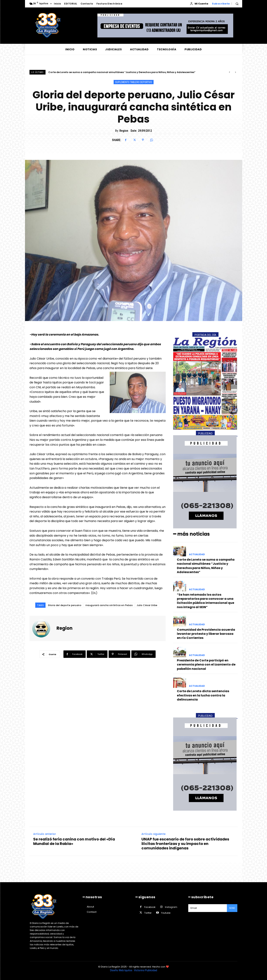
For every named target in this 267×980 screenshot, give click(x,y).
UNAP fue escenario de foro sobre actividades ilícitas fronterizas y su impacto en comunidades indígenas (185, 843)
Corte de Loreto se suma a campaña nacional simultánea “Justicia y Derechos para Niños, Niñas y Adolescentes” (122, 72)
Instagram (171, 907)
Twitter (148, 913)
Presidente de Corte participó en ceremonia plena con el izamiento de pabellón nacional (206, 665)
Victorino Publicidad (146, 970)
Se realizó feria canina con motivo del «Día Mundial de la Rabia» (74, 841)
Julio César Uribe (147, 605)
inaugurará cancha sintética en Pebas (109, 605)
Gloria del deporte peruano (65, 605)
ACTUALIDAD (197, 554)
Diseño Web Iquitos (121, 970)
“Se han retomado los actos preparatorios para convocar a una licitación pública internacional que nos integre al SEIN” (206, 601)
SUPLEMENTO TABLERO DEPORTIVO (134, 82)
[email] (208, 908)
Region (124, 131)
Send (232, 908)
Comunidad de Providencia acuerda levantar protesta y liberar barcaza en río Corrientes (206, 634)
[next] (235, 72)
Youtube (166, 913)
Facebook (150, 907)
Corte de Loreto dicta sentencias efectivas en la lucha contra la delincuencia (203, 695)
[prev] (229, 72)
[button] (237, 4)
